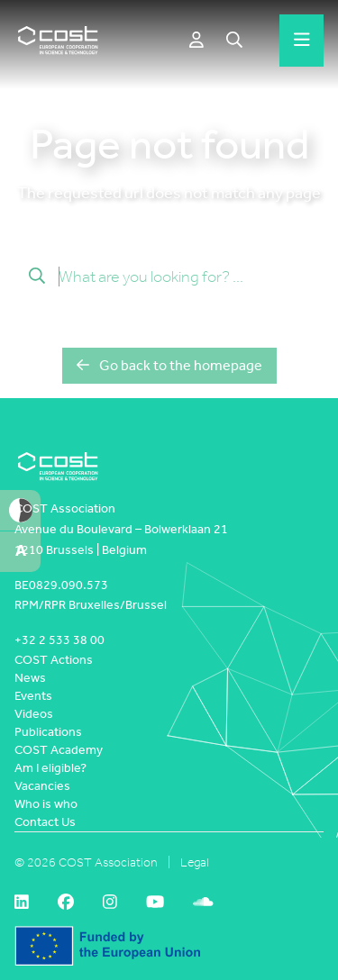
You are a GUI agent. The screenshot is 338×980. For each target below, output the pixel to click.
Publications (48, 732)
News (30, 678)
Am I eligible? (50, 768)
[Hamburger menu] (302, 41)
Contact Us (45, 822)
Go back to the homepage (169, 365)
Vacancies (42, 786)
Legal (195, 862)
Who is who (46, 804)
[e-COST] (196, 41)
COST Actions (54, 660)
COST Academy (59, 750)
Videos (34, 714)
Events (33, 696)
